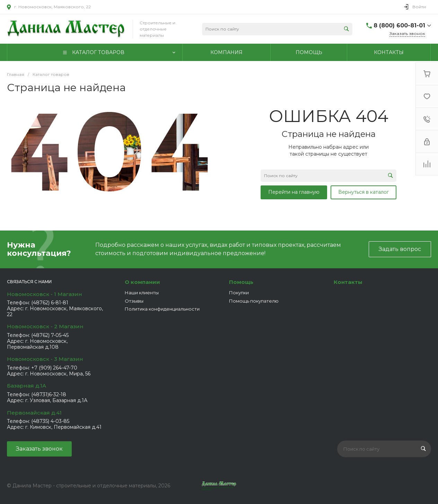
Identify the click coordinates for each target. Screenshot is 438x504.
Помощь (241, 282)
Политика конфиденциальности (162, 309)
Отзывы (134, 301)
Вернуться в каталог (363, 192)
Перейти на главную (294, 192)
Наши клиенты (142, 293)
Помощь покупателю (254, 301)
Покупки (239, 293)
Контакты (348, 282)
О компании (142, 282)
